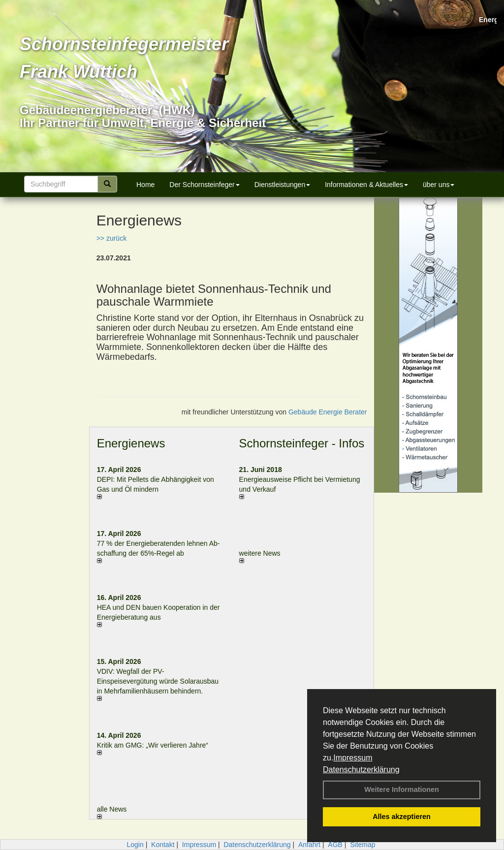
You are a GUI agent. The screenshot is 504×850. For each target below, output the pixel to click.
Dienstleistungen (283, 185)
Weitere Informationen (402, 789)
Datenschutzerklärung (361, 770)
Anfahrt (309, 845)
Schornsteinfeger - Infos (302, 443)
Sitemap (362, 845)
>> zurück (111, 238)
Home (145, 185)
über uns (439, 185)
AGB (335, 845)
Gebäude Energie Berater (328, 412)
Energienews (131, 443)
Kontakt (163, 845)
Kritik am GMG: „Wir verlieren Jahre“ (153, 745)
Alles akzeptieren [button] (402, 817)
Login (135, 845)
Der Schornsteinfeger (204, 185)
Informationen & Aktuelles (366, 185)
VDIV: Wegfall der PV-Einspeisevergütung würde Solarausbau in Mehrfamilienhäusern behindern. (158, 681)
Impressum (353, 758)
